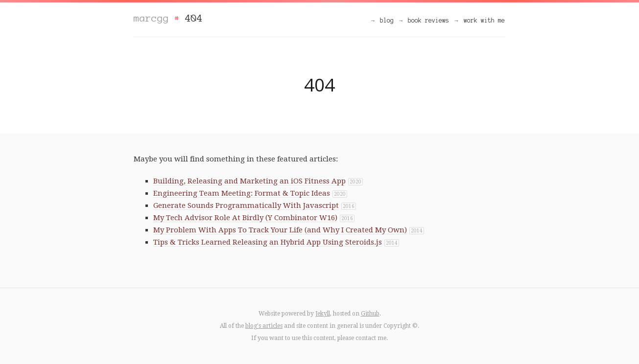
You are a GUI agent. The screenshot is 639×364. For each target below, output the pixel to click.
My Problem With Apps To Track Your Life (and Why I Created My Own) (280, 230)
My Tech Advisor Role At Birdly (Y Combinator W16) (245, 218)
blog (387, 21)
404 (194, 18)
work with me (484, 21)
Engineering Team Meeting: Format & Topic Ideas (242, 193)
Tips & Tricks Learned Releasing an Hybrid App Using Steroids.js (268, 242)
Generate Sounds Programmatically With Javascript (246, 205)
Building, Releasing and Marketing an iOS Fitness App (249, 181)
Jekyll (323, 314)
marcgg (151, 18)
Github (370, 314)
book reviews (428, 21)
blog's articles (264, 326)
